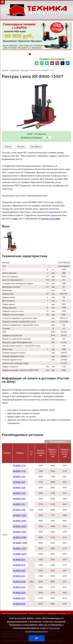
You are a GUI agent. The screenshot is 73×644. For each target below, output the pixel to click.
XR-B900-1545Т (20, 532)
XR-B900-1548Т (20, 538)
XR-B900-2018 (19, 565)
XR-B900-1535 (19, 499)
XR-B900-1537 (19, 504)
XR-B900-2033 (19, 587)
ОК (36, 638)
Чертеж (8, 147)
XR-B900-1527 (19, 482)
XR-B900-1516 (19, 466)
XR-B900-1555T (20, 554)
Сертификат (36, 147)
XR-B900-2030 (19, 582)
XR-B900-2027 (19, 576)
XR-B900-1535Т (20, 515)
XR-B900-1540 (19, 510)
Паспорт (21, 147)
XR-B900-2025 (19, 571)
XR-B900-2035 (19, 593)
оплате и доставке (51, 219)
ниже (15, 219)
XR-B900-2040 (19, 604)
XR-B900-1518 (19, 471)
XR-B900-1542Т (20, 526)
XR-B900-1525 (19, 477)
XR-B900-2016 (19, 560)
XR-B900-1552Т (20, 549)
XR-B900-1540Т (20, 521)
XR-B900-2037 (19, 598)
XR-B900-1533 (19, 493)
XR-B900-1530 (19, 488)
